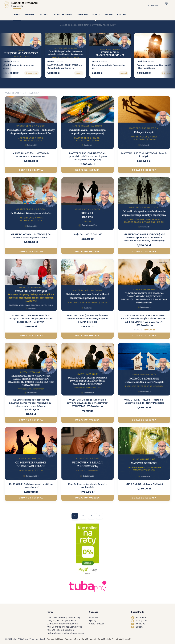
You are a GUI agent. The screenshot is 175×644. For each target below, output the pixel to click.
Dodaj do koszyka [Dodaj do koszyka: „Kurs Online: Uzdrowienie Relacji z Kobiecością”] (87, 498)
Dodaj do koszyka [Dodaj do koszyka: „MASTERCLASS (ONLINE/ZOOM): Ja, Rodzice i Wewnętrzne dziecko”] (31, 251)
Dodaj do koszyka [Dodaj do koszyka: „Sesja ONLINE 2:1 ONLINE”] (87, 251)
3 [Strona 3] (91, 516)
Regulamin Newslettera (75, 639)
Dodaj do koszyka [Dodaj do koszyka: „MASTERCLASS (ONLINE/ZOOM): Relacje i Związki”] (144, 170)
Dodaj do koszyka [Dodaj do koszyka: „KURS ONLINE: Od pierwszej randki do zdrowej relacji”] (31, 498)
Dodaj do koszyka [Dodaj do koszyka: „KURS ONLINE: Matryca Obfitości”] (144, 498)
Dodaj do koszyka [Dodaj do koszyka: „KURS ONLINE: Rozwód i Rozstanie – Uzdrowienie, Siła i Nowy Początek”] (144, 420)
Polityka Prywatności (113, 639)
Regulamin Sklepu (55, 639)
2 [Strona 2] (83, 516)
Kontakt (128, 639)
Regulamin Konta (95, 639)
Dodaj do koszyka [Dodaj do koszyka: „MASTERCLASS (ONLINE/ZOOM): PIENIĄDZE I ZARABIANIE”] (31, 170)
